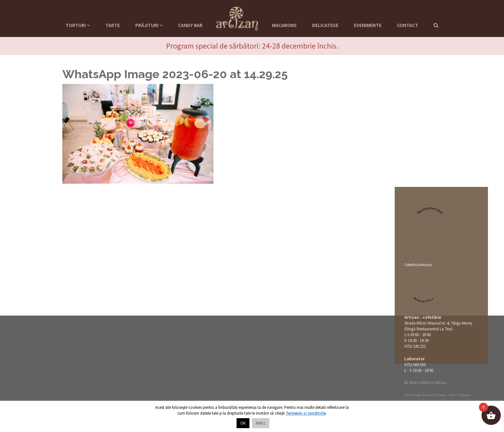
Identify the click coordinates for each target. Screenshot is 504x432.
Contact (408, 25)
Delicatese (325, 25)
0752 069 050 (415, 365)
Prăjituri (149, 25)
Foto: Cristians (460, 395)
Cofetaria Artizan (237, 18)
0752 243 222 (415, 346)
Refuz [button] (261, 423)
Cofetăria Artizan (418, 265)
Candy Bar (190, 25)
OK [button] (243, 423)
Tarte (113, 25)
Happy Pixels (436, 395)
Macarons (284, 25)
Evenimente (368, 25)
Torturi (78, 25)
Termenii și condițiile (306, 413)
